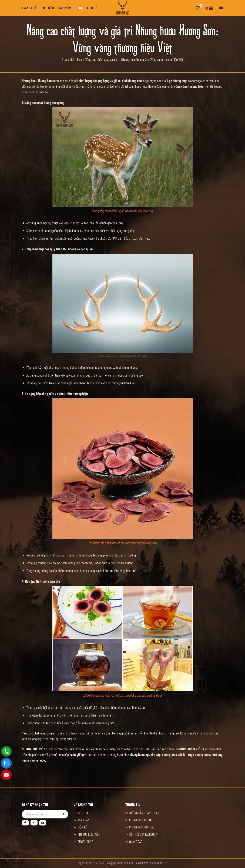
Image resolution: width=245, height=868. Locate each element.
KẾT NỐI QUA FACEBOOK (143, 834)
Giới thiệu (47, 8)
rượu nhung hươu (199, 754)
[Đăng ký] (63, 814)
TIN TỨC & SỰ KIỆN (89, 834)
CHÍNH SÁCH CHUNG (141, 820)
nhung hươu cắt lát (174, 754)
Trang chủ (29, 8)
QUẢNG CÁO (136, 841)
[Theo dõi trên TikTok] (34, 823)
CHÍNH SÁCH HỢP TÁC (142, 827)
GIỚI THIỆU (84, 813)
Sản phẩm (65, 8)
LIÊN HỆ (82, 827)
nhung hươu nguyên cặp (145, 754)
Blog (79, 8)
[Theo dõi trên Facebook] (25, 823)
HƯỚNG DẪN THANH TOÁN (144, 813)
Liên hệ (92, 8)
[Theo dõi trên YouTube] (43, 823)
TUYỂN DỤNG (85, 841)
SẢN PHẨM (84, 820)
